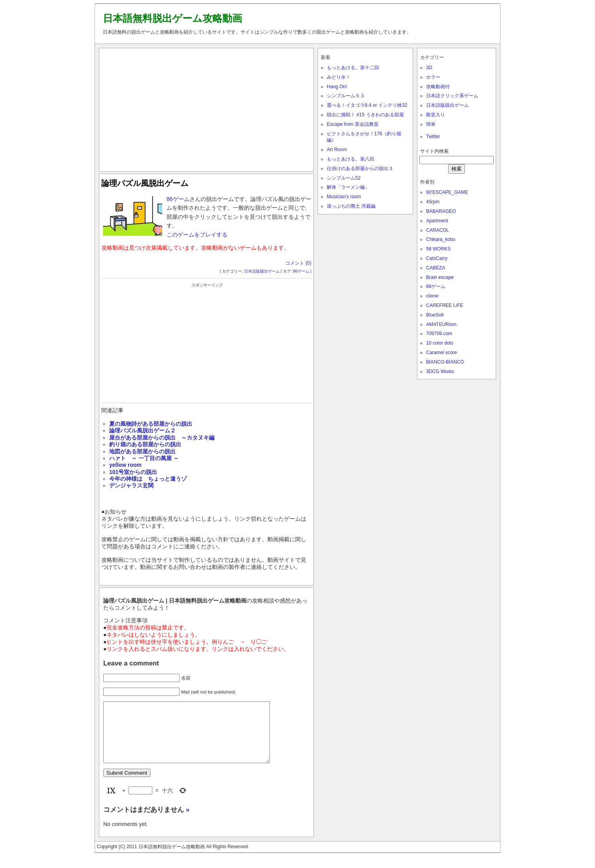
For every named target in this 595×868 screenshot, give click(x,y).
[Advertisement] (207, 108)
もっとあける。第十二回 (353, 68)
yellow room (125, 465)
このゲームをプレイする (197, 235)
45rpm (433, 202)
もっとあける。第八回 (351, 159)
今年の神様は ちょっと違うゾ (148, 479)
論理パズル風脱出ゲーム (145, 183)
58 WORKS (438, 249)
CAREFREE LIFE (445, 305)
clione (432, 296)
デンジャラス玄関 (131, 485)
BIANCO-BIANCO (445, 362)
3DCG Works (440, 371)
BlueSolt (435, 315)
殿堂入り (436, 115)
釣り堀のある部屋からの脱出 (145, 444)
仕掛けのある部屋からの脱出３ (360, 169)
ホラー (433, 77)
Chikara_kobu (441, 239)
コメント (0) (298, 263)
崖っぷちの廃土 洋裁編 (351, 206)
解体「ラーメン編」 (348, 187)
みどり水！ (339, 77)
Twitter (433, 136)
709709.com (439, 334)
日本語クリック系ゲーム (452, 96)
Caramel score (442, 353)
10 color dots (440, 343)
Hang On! (337, 87)
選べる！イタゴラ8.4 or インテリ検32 (367, 105)
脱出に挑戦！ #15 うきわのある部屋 (365, 115)
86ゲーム (178, 199)
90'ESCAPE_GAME (447, 192)
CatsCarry (437, 258)
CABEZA (436, 268)
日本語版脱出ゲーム (262, 271)
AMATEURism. (442, 324)
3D (429, 68)
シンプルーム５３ (346, 96)
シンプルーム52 (344, 178)
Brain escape (440, 277)
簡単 (431, 124)
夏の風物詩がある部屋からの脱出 (151, 424)
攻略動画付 (438, 87)
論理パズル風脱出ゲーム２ (142, 430)
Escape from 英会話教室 (353, 124)
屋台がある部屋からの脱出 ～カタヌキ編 (162, 438)
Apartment (437, 221)
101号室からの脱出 (133, 472)
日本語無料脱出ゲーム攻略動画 (172, 18)
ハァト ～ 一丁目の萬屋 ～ (144, 458)
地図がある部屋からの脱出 (142, 451)
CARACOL (438, 230)
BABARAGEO (441, 211)
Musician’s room (344, 197)
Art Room (337, 150)
